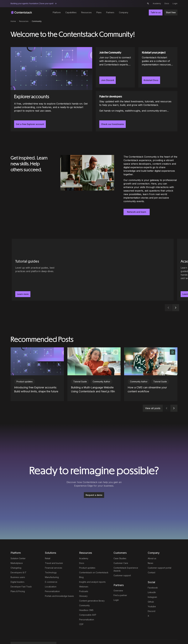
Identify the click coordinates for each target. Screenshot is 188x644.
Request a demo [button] (94, 484)
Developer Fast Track (21, 576)
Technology (51, 562)
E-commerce (51, 571)
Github (151, 591)
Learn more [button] (23, 294)
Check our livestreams (113, 124)
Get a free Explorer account (30, 124)
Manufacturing (52, 567)
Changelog (16, 557)
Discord (152, 601)
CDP (81, 614)
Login (175, 3)
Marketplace (17, 552)
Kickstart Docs (151, 80)
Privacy (80, 636)
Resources (86, 12)
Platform (57, 12)
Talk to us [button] (156, 12)
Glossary (83, 585)
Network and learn (137, 212)
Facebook (153, 577)
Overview (118, 580)
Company (124, 12)
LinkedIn (152, 582)
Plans (99, 12)
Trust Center (89, 636)
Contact (152, 562)
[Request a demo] (94, 485)
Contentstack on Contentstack (94, 562)
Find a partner (120, 585)
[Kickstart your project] (158, 67)
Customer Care (121, 552)
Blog (81, 567)
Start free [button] (171, 12)
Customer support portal (160, 557)
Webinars (84, 576)
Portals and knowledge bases (59, 585)
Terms (71, 636)
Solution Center (18, 548)
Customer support (122, 565)
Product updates (87, 557)
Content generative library (92, 590)
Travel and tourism (54, 552)
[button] (148, 4)
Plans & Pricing (18, 581)
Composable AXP (88, 604)
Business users (18, 567)
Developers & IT (19, 562)
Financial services (54, 557)
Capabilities (71, 12)
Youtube (152, 596)
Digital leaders (17, 571)
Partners (110, 12)
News (150, 552)
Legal (63, 636)
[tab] (91, 308)
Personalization (52, 581)
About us (152, 548)
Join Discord (108, 80)
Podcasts (84, 581)
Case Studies (120, 548)
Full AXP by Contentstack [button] (31, 636)
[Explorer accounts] (51, 89)
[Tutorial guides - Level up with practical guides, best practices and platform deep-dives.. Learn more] (38, 270)
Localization (51, 576)
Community (84, 595)
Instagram (152, 586)
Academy (157, 3)
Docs (167, 3)
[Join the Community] (115, 67)
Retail (48, 548)
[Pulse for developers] (137, 111)
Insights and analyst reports (92, 571)
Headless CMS (86, 600)
